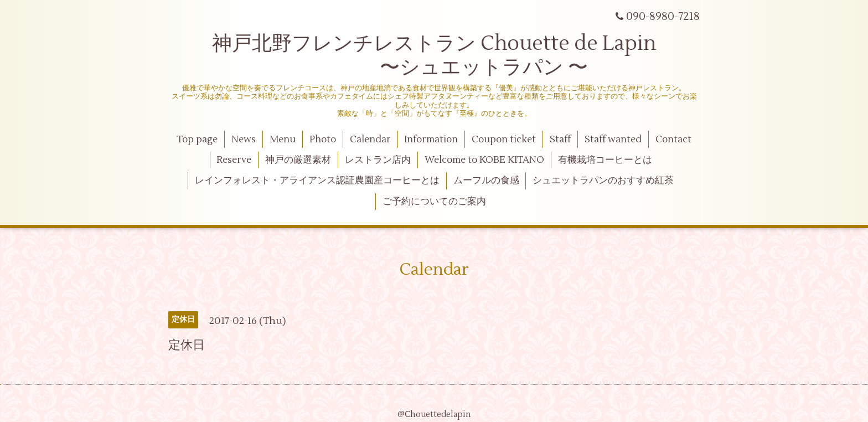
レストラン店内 (378, 160)
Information (431, 140)
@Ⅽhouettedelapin (434, 415)
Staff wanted (613, 140)
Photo (323, 140)
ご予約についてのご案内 (434, 202)
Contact (673, 140)
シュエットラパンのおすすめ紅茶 (603, 181)
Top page (197, 140)
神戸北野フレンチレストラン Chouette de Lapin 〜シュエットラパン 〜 (434, 56)
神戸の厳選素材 (298, 160)
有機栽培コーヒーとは (605, 160)
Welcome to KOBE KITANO (484, 160)
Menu (283, 140)
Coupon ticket (504, 140)
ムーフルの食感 (486, 181)
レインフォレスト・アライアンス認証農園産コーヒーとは (317, 181)
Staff (560, 140)
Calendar (370, 140)
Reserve (234, 160)
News (244, 140)
